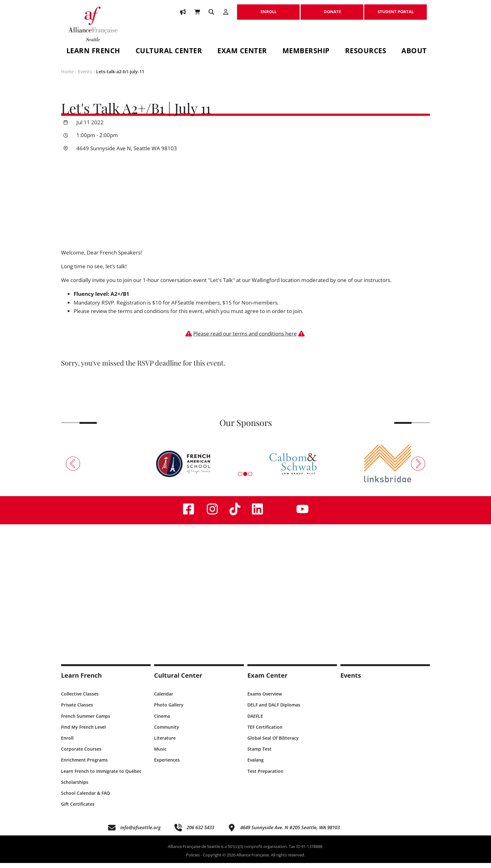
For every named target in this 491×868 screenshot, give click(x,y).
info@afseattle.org (140, 833)
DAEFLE (255, 721)
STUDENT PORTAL (395, 8)
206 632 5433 (200, 833)
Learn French (93, 51)
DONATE (332, 8)
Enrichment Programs (84, 765)
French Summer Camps (86, 721)
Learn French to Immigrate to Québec (101, 776)
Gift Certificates (78, 809)
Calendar (164, 699)
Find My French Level (83, 732)
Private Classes (77, 710)
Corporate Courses (81, 754)
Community (167, 732)
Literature (165, 743)
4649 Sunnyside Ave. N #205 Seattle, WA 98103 (290, 833)
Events (85, 77)
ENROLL (268, 8)
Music (160, 754)
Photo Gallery (169, 710)
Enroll (67, 743)
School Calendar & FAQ (85, 798)
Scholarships (75, 787)
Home (67, 77)
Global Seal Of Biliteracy (273, 743)
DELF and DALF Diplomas (274, 710)
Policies (193, 860)
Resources (366, 51)
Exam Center (242, 51)
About (414, 51)
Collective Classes (80, 699)
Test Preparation (265, 776)
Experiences (167, 765)
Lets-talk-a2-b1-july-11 (120, 77)
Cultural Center (169, 51)
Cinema (162, 721)
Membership (306, 51)
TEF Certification (265, 732)
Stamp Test (259, 754)
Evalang (256, 765)
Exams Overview (265, 699)
